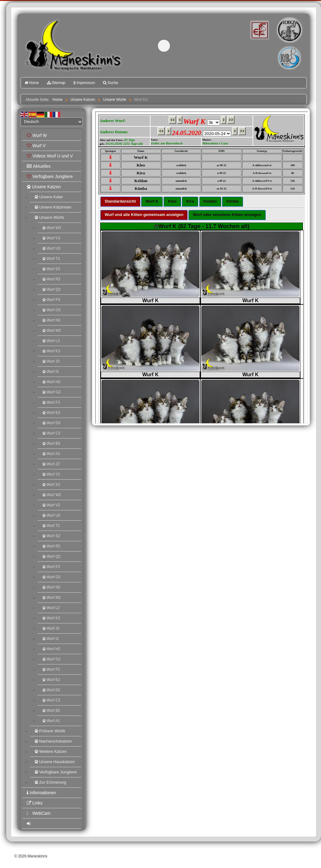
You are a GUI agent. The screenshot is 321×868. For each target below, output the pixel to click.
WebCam (39, 813)
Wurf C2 (51, 700)
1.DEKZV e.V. (289, 30)
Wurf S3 (51, 269)
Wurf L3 (51, 341)
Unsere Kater (49, 197)
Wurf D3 (51, 423)
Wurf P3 (51, 300)
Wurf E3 (51, 413)
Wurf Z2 (51, 464)
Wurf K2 (51, 618)
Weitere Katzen (51, 751)
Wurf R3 (51, 279)
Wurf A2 (51, 721)
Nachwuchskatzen (53, 741)
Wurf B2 (51, 711)
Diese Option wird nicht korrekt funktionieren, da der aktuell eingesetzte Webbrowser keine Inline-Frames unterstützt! (202, 268)
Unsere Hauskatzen (55, 762)
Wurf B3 (51, 443)
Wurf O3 (51, 310)
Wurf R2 (51, 546)
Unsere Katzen (44, 187)
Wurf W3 (52, 228)
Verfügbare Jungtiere (50, 176)
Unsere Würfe (49, 217)
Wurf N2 (51, 587)
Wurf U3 (51, 248)
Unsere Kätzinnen (53, 207)
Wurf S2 (51, 536)
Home (32, 83)
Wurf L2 (51, 608)
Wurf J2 (51, 628)
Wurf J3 (51, 361)
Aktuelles (39, 166)
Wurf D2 (51, 690)
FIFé (259, 30)
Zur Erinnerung (50, 782)
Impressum (84, 83)
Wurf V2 (51, 505)
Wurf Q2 (51, 556)
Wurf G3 (51, 392)
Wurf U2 (51, 515)
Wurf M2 (51, 598)
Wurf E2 (51, 680)
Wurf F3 (51, 402)
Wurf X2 (51, 485)
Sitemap (56, 83)
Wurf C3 (51, 433)
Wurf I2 (50, 639)
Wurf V (36, 146)
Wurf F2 (51, 669)
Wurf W (37, 135)
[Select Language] (52, 122)
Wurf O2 (51, 577)
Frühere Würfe (50, 731)
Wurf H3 (51, 382)
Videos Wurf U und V (50, 156)
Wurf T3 (51, 259)
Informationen (42, 793)
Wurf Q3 (51, 289)
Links (35, 803)
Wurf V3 (51, 238)
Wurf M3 (51, 331)
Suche (110, 83)
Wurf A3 (51, 454)
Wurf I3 (50, 372)
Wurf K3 (51, 351)
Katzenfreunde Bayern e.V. (277, 49)
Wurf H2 (51, 649)
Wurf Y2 (51, 474)
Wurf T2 (51, 526)
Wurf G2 (51, 659)
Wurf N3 (51, 320)
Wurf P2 (51, 567)
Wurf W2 (52, 495)
